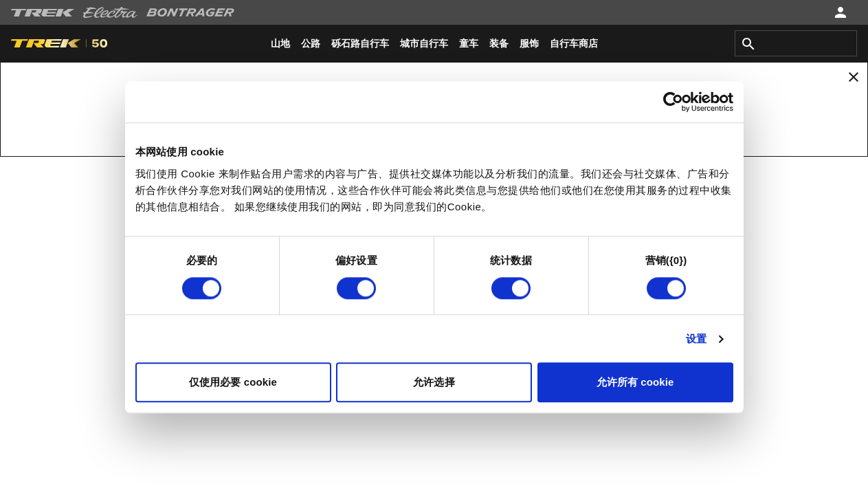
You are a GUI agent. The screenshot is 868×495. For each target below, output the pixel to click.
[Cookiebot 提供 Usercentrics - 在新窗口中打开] (673, 102)
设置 (696, 339)
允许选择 (434, 383)
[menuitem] (280, 43)
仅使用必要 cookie (233, 383)
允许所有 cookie (635, 383)
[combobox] (796, 43)
